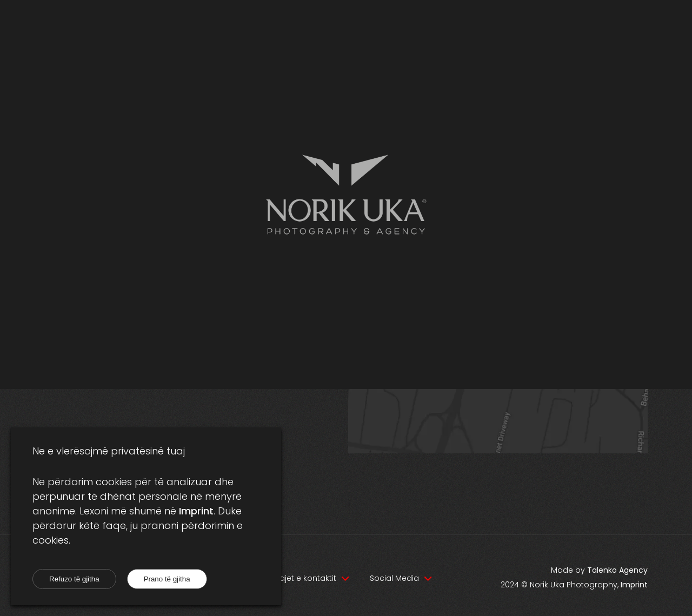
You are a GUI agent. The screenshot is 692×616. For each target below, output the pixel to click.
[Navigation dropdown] (310, 578)
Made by (599, 570)
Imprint (196, 511)
